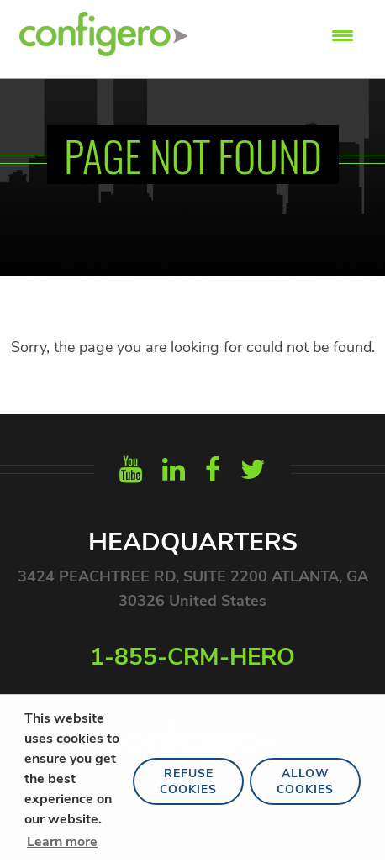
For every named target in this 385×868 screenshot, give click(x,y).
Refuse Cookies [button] (188, 781)
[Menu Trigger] (343, 36)
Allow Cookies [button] (305, 781)
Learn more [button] (62, 842)
